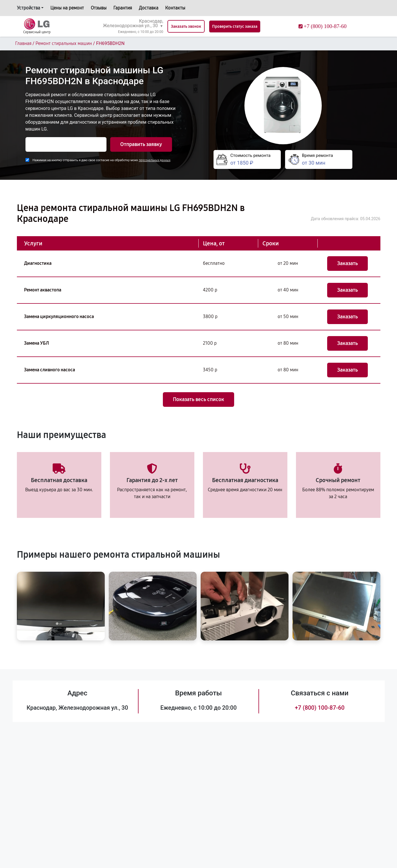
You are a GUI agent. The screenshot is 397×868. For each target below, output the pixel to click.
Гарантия (123, 8)
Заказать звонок (186, 26)
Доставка (149, 8)
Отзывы (99, 8)
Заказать (347, 263)
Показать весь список (198, 399)
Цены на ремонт (67, 8)
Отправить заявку (141, 144)
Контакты (175, 8)
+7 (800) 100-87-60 (320, 708)
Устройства (28, 8)
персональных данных (155, 160)
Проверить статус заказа (235, 26)
